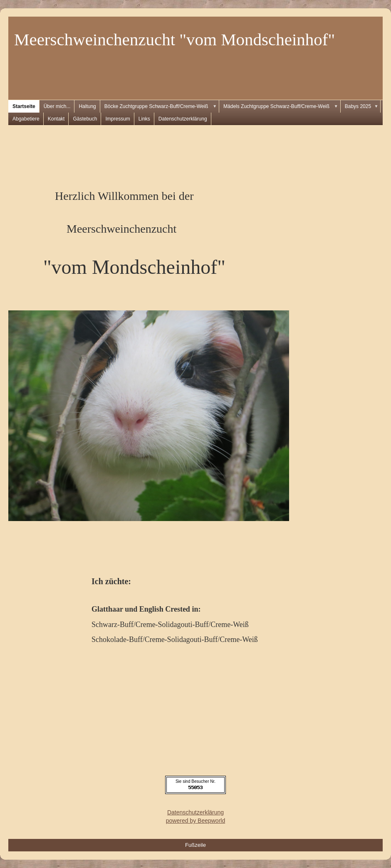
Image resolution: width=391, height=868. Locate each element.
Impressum (118, 119)
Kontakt (56, 119)
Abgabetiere (26, 119)
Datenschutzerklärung (183, 119)
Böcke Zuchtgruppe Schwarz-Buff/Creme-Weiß (162, 106)
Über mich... (57, 106)
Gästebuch (85, 119)
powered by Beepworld (195, 821)
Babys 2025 (363, 106)
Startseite (24, 106)
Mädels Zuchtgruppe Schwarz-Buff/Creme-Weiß (282, 106)
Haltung (87, 106)
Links (144, 119)
